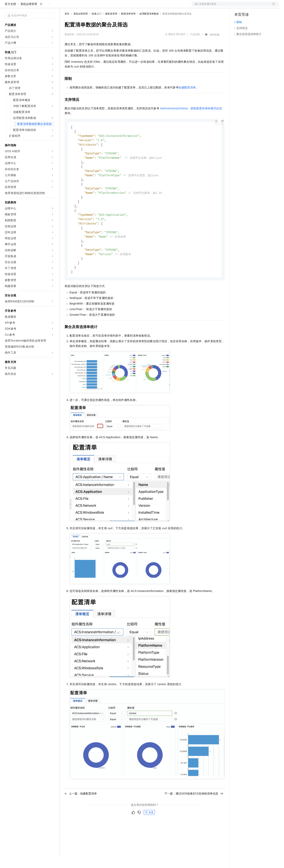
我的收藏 (215, 47)
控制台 (248, 6)
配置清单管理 (128, 26)
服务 (118, 6)
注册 (258, 6)
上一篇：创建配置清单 (81, 813)
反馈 (149, 832)
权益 (77, 6)
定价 (86, 6)
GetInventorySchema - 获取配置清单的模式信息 (191, 121)
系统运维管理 (29, 17)
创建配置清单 (187, 100)
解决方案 (64, 6)
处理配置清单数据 (149, 26)
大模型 (41, 6)
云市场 (97, 6)
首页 (67, 26)
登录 (272, 6)
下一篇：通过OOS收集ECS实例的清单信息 (194, 813)
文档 (230, 6)
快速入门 (96, 26)
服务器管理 (111, 26)
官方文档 (10, 17)
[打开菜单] (6, 6)
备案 (239, 6)
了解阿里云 (131, 6)
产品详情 (195, 47)
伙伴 (108, 6)
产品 (52, 6)
